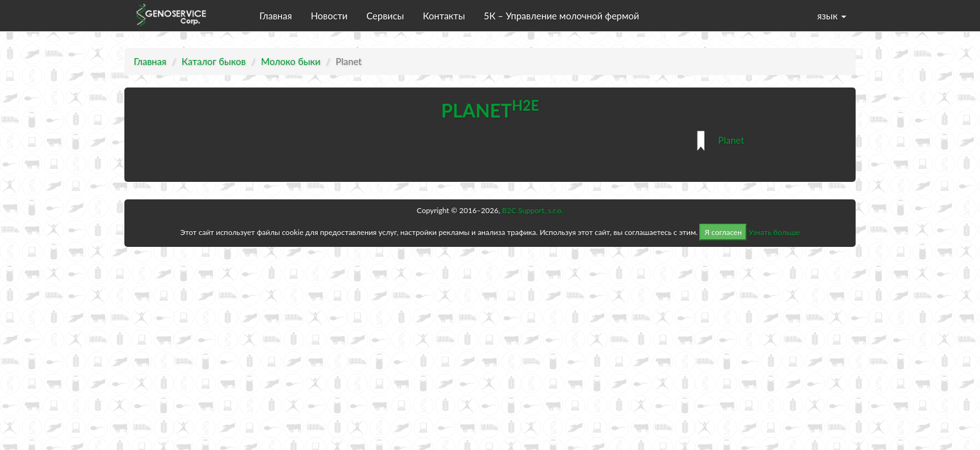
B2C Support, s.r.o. (532, 210)
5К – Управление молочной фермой (562, 16)
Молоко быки (291, 61)
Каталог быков (214, 61)
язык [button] (832, 16)
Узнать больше (774, 232)
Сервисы (385, 16)
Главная (276, 16)
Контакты (444, 16)
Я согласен (723, 232)
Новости (329, 16)
